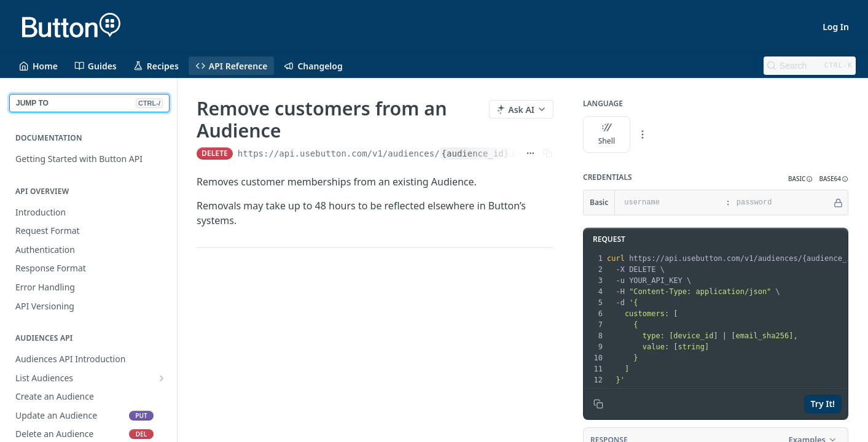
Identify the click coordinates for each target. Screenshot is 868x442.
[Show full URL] (530, 153)
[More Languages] (643, 134)
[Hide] (838, 203)
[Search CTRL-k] (810, 66)
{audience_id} (475, 153)
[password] (781, 203)
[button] (800, 179)
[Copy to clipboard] (598, 404)
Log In (836, 27)
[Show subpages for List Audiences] (162, 378)
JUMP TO (89, 103)
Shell (607, 134)
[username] (669, 203)
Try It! (823, 404)
